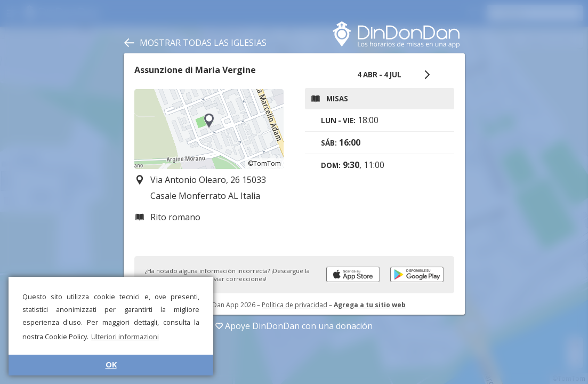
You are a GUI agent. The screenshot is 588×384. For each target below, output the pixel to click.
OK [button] (111, 365)
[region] (209, 129)
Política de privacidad (295, 305)
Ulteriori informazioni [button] (125, 337)
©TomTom (264, 163)
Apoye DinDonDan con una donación (294, 326)
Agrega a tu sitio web (370, 305)
